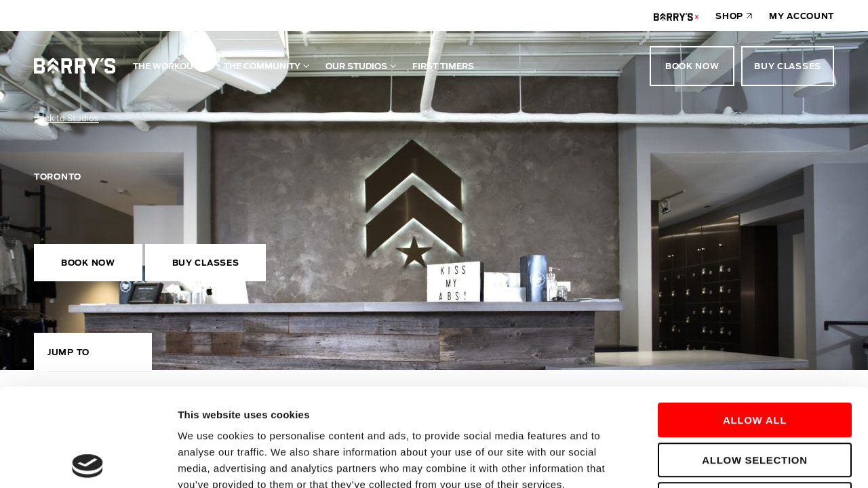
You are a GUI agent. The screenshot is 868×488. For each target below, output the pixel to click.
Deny (755, 402)
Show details (712, 461)
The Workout (166, 66)
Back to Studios (66, 118)
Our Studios (356, 66)
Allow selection (755, 362)
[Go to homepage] (75, 66)
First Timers (443, 66)
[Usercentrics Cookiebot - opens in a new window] (88, 462)
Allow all (755, 322)
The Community (262, 66)
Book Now (692, 66)
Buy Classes (788, 66)
